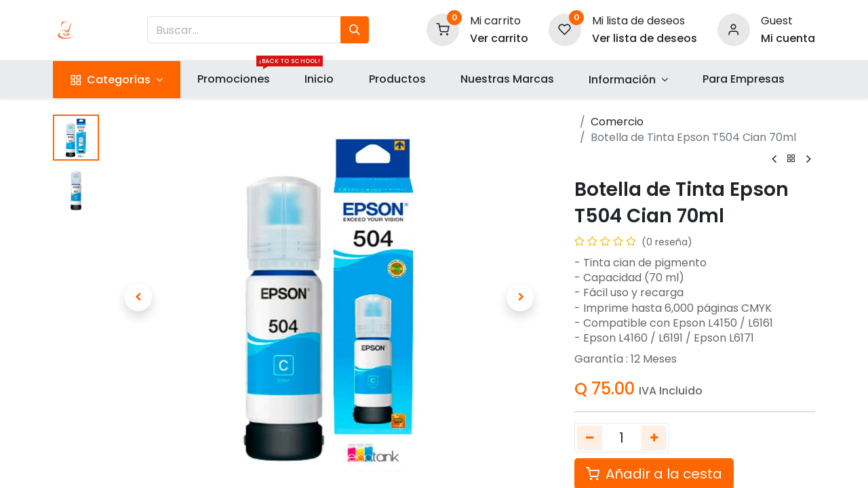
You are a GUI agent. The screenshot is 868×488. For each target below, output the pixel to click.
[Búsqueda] (355, 30)
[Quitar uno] (590, 438)
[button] (138, 298)
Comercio (617, 122)
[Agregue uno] (654, 438)
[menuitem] (234, 79)
